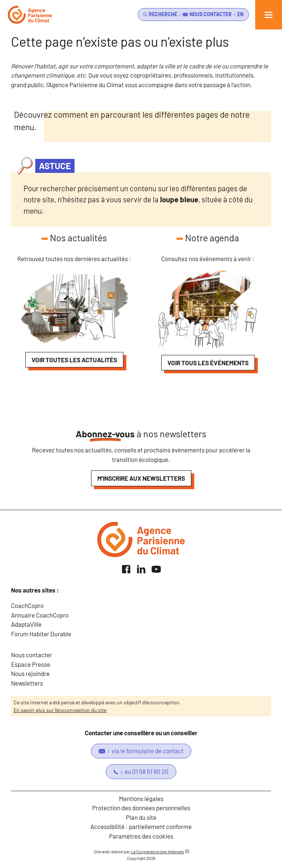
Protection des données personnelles (141, 808)
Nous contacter (32, 655)
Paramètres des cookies (141, 836)
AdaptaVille (26, 624)
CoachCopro (27, 605)
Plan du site (141, 817)
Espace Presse (31, 664)
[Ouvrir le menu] (269, 15)
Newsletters (27, 683)
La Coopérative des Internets (158, 851)
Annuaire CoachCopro (40, 615)
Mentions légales (141, 798)
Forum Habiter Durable (41, 634)
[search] (159, 15)
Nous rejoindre (30, 673)
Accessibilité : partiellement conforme (141, 826)
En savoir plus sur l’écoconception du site (60, 710)
